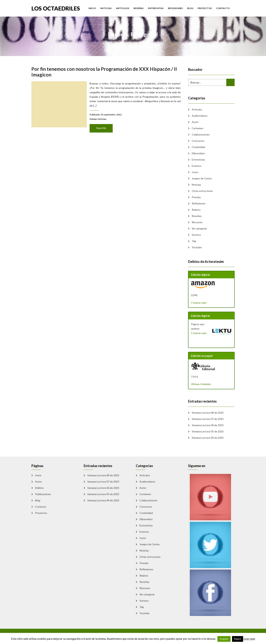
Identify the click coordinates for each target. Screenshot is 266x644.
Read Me (101, 127)
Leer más (249, 639)
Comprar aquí (199, 303)
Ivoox (195, 172)
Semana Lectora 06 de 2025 (208, 425)
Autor (195, 122)
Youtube (197, 247)
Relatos (196, 210)
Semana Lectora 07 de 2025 (208, 419)
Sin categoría (199, 228)
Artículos (123, 8)
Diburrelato (198, 153)
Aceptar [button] (224, 639)
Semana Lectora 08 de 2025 (208, 413)
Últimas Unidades (201, 384)
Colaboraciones (201, 134)
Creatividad (198, 147)
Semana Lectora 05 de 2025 (208, 431)
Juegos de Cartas (202, 178)
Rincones (197, 222)
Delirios (39, 488)
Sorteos (196, 235)
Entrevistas (156, 8)
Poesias (196, 197)
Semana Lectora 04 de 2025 (208, 438)
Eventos (197, 166)
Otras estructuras (202, 191)
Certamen (198, 128)
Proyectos (205, 8)
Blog (190, 8)
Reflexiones (175, 8)
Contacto (223, 8)
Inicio (92, 8)
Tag (194, 241)
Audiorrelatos (200, 116)
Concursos (198, 141)
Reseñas (139, 8)
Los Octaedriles (56, 8)
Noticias (106, 8)
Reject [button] (238, 639)
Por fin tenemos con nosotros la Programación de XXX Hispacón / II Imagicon (104, 73)
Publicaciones (43, 494)
